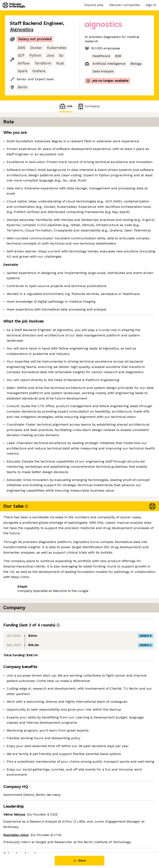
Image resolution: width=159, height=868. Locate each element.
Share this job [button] (21, 836)
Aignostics (22, 30)
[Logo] (14, 5)
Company (89, 106)
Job (66, 106)
